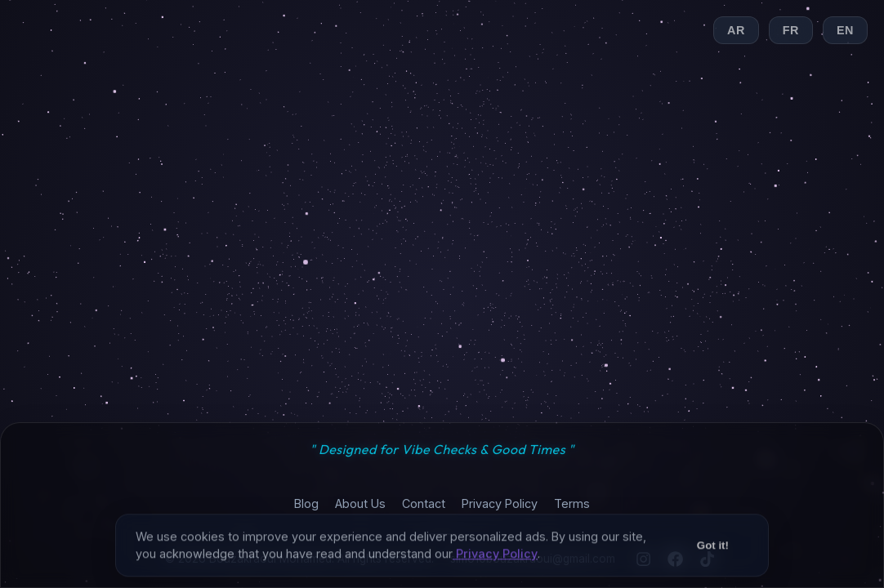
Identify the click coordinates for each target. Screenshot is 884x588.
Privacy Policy (500, 503)
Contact (424, 503)
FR (791, 30)
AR (736, 30)
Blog (306, 503)
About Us (360, 503)
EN (845, 30)
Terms (572, 503)
